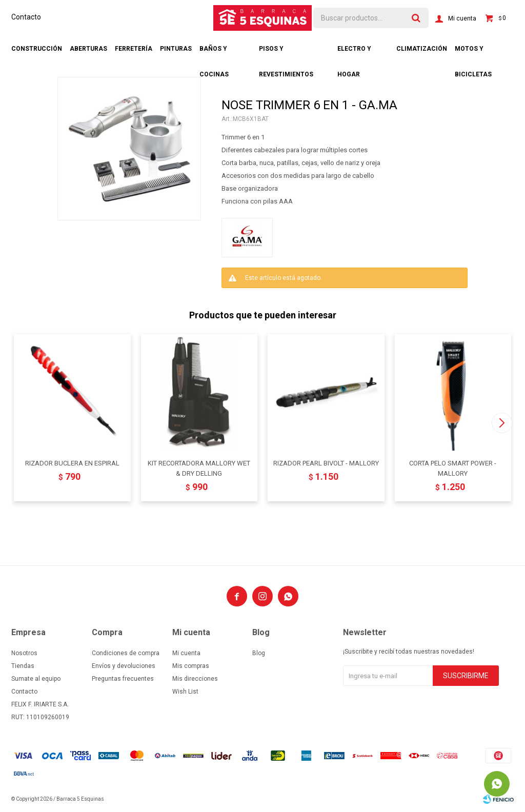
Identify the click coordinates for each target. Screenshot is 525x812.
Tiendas (23, 666)
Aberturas (88, 49)
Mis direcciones (195, 679)
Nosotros (24, 653)
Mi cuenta (186, 653)
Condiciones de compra (126, 653)
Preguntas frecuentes (123, 679)
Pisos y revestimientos (286, 53)
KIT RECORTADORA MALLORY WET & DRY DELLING (199, 468)
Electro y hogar (354, 53)
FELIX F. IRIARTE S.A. (40, 704)
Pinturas (176, 49)
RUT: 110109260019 (40, 717)
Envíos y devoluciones (124, 666)
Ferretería (134, 49)
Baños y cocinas (214, 53)
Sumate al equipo (36, 679)
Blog (259, 653)
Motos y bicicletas (473, 53)
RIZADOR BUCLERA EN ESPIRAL (72, 463)
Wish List (185, 692)
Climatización (422, 49)
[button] (502, 423)
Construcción (37, 49)
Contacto (26, 17)
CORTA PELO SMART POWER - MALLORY (453, 468)
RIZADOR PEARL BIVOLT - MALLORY (326, 463)
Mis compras (191, 666)
